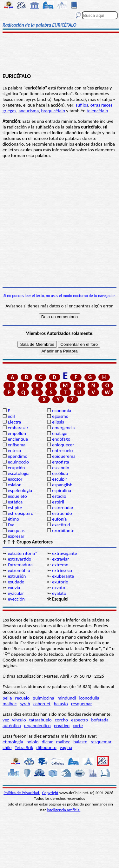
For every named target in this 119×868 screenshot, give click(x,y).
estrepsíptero (20, 513)
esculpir (60, 479)
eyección (16, 599)
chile (7, 747)
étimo (13, 519)
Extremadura (20, 565)
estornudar (63, 508)
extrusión (17, 576)
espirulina (62, 490)
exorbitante (63, 530)
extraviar (60, 559)
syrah (25, 704)
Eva (11, 525)
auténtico (12, 726)
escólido (60, 473)
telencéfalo (97, 111)
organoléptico (37, 726)
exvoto (59, 588)
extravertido (19, 559)
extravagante (64, 553)
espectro (79, 720)
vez (6, 720)
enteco (14, 450)
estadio (59, 496)
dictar (47, 742)
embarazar (18, 428)
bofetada (100, 720)
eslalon (14, 485)
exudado (16, 582)
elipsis (58, 422)
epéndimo (17, 456)
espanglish (62, 485)
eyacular (16, 593)
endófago (61, 439)
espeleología (20, 490)
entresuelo (62, 450)
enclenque (18, 439)
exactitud (61, 525)
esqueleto (17, 496)
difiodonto (47, 747)
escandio (61, 468)
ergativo (62, 726)
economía (62, 411)
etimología (13, 742)
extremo (60, 565)
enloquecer (63, 445)
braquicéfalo (53, 111)
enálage (60, 433)
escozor (15, 479)
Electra (14, 422)
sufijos (82, 105)
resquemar (82, 704)
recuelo (23, 698)
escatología (18, 473)
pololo (33, 742)
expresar (16, 536)
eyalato (59, 593)
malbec (10, 704)
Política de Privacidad (22, 793)
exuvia (14, 588)
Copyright (50, 793)
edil (11, 416)
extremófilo (19, 570)
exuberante (63, 576)
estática (15, 502)
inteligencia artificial (63, 810)
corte (78, 726)
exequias (16, 530)
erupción (16, 468)
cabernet (42, 704)
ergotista (60, 462)
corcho (61, 720)
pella (7, 698)
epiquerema (64, 456)
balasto (61, 704)
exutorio (60, 582)
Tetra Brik (24, 747)
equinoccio (18, 462)
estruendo (62, 513)
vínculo (19, 720)
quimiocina (43, 698)
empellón (17, 433)
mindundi (67, 698)
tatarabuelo (40, 720)
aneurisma (29, 111)
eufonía (59, 519)
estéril (58, 502)
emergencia (63, 428)
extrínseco (62, 570)
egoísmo (60, 416)
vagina (66, 747)
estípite (15, 508)
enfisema (17, 445)
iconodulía (89, 698)
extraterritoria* (22, 553)
